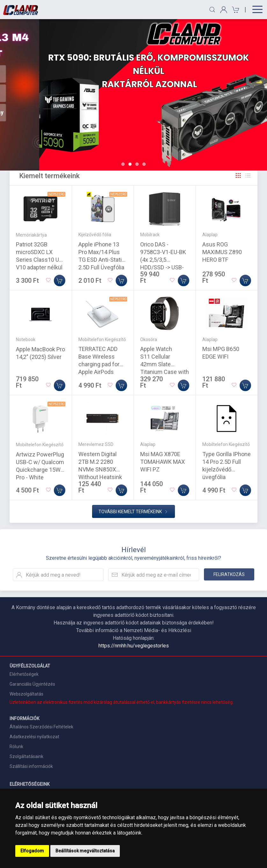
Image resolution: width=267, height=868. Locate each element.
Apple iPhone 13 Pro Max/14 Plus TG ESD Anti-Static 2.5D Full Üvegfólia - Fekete (102, 260)
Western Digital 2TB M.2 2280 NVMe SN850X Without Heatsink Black (100, 469)
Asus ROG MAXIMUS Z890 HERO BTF (222, 252)
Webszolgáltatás (26, 694)
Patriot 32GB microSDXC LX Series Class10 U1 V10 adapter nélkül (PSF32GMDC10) (39, 260)
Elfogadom (32, 851)
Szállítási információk (31, 766)
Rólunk (16, 747)
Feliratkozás (229, 574)
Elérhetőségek (24, 674)
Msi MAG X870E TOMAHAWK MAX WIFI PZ (162, 462)
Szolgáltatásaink (26, 756)
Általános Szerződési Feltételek (41, 727)
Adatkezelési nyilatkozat (34, 737)
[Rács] (238, 176)
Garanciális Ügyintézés (32, 684)
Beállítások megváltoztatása (85, 851)
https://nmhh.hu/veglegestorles (134, 646)
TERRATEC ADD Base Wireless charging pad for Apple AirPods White (99, 364)
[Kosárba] (60, 281)
